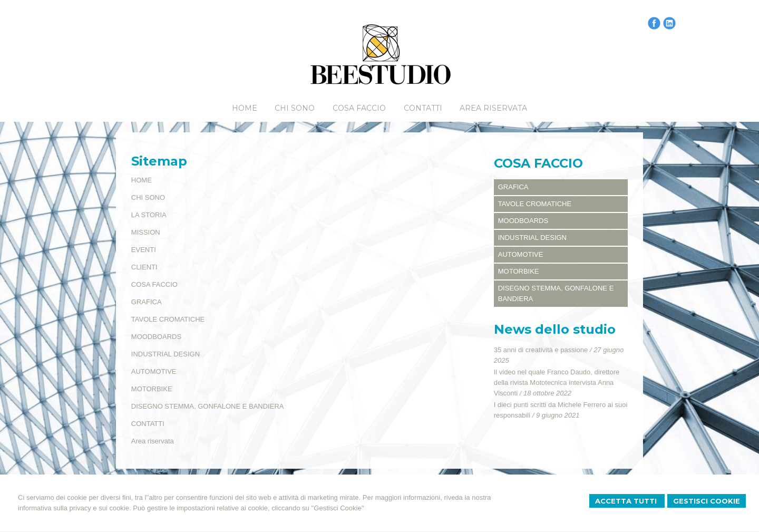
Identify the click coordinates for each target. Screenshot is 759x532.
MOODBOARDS (156, 337)
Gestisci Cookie (707, 501)
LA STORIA (149, 215)
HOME (142, 180)
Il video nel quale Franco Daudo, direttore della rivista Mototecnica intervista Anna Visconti (557, 383)
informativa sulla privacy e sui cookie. (75, 508)
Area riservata (153, 441)
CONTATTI (148, 424)
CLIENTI (144, 267)
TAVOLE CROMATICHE (168, 319)
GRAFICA (147, 302)
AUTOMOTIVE (154, 371)
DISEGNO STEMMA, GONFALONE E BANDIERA (208, 406)
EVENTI (144, 250)
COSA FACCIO (154, 284)
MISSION (146, 232)
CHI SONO (148, 197)
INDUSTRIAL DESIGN (166, 354)
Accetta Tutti (627, 501)
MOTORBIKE (152, 389)
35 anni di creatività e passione (541, 350)
